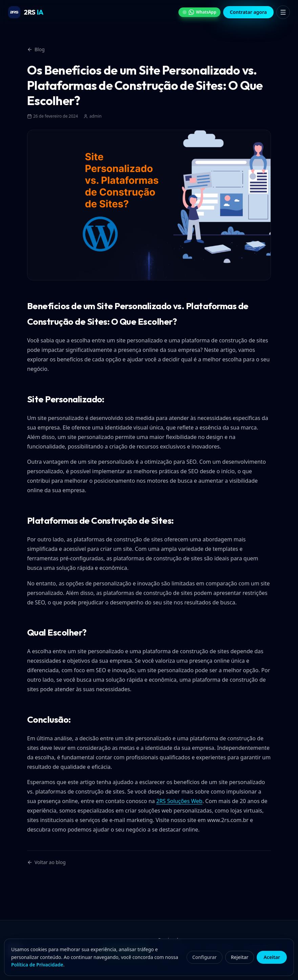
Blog (36, 49)
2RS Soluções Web (179, 801)
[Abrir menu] (283, 12)
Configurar (205, 957)
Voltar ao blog (46, 862)
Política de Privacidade (37, 965)
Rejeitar (240, 957)
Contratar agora (248, 12)
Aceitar (272, 957)
